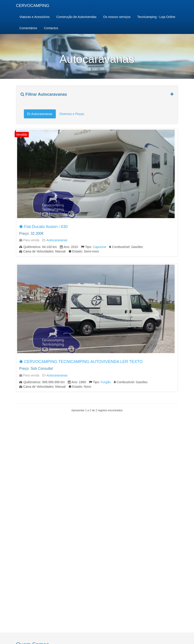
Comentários (28, 28)
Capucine (99, 247)
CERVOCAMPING (33, 6)
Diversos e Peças (72, 114)
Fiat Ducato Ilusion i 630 (46, 227)
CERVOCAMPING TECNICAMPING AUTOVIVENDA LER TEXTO (83, 362)
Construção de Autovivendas (76, 17)
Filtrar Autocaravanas (44, 94)
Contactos (51, 28)
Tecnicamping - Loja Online (156, 17)
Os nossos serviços (117, 17)
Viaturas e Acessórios (34, 17)
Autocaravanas (40, 114)
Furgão (106, 382)
